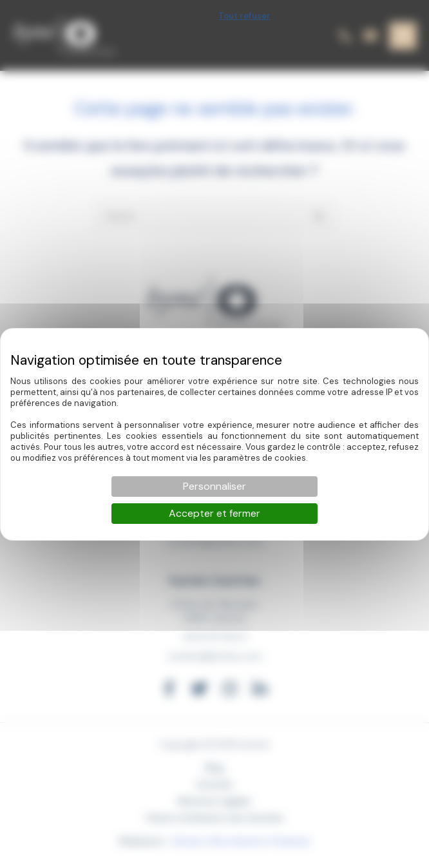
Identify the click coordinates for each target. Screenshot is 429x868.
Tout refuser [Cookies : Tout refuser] (244, 16)
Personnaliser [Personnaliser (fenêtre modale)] (214, 486)
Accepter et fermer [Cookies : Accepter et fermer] (214, 513)
